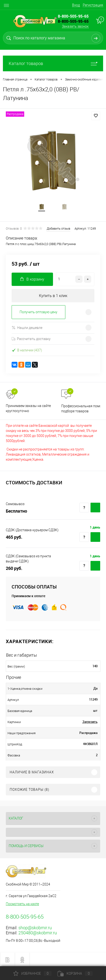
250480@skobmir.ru (38, 933)
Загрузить (90, 722)
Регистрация (93, 5)
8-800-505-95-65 (73, 21)
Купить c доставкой (95, 508)
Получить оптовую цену (38, 312)
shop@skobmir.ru (35, 928)
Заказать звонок (75, 26)
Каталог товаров (53, 63)
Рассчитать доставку (31, 339)
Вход (76, 5)
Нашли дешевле (27, 328)
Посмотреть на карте (22, 904)
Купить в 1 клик (53, 296)
